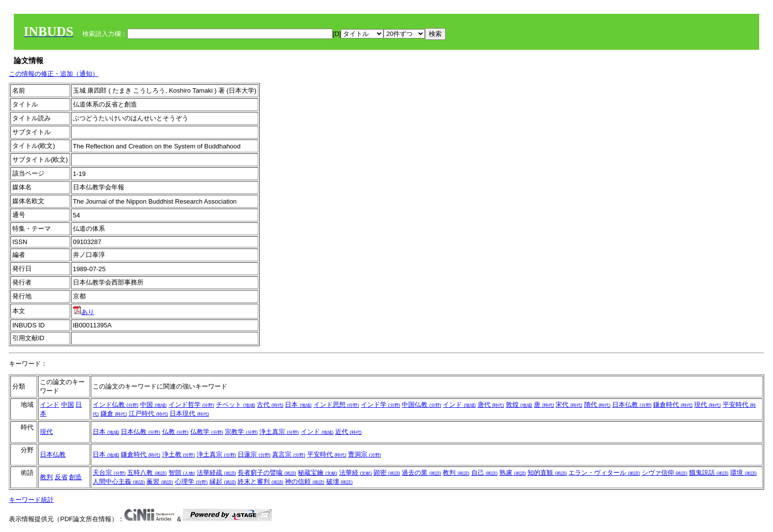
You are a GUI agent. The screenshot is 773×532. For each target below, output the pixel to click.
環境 (743, 473)
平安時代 (327, 454)
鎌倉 (114, 413)
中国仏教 (422, 405)
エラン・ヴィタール (604, 473)
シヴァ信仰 (665, 473)
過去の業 (422, 473)
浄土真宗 (279, 432)
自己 (485, 473)
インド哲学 (192, 405)
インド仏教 (116, 405)
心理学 (192, 481)
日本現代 (189, 413)
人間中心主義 (119, 481)
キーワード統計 (31, 500)
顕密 (387, 473)
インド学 (381, 405)
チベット (236, 405)
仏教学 (207, 432)
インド (50, 405)
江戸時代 (148, 413)
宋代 (569, 405)
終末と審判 (261, 481)
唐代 (491, 405)
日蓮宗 (254, 454)
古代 (270, 405)
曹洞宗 (365, 454)
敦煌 (519, 405)
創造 (75, 477)
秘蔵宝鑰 (317, 473)
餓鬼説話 (709, 473)
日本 (298, 405)
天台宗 (109, 473)
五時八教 (147, 473)
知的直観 (547, 473)
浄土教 (179, 454)
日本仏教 (632, 405)
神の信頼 (305, 481)
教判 (46, 477)
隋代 (597, 405)
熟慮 (513, 473)
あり (84, 312)
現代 (707, 405)
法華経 (356, 473)
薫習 (160, 481)
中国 (68, 405)
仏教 (176, 432)
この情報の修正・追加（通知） (54, 74)
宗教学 (241, 432)
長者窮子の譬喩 (267, 473)
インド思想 (336, 405)
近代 (349, 432)
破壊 (340, 481)
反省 (61, 477)
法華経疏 (216, 473)
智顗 (182, 473)
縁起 (223, 481)
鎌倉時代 (673, 405)
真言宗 (289, 454)
